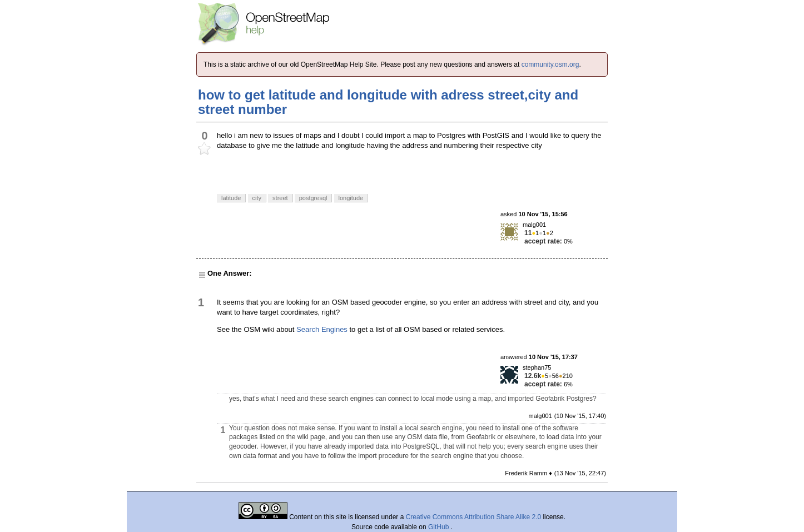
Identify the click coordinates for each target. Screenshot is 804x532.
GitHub (440, 527)
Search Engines (322, 329)
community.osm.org (550, 64)
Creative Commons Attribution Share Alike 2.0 (473, 517)
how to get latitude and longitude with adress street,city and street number (388, 102)
